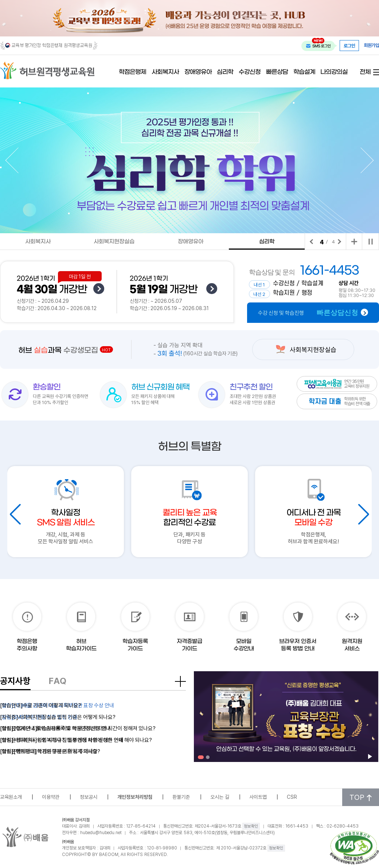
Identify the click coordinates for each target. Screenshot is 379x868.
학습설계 (304, 73)
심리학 (225, 73)
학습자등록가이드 (135, 645)
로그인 (349, 46)
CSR (292, 797)
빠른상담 (277, 73)
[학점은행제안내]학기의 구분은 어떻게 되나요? (50, 751)
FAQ (58, 681)
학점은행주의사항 (27, 645)
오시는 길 (220, 797)
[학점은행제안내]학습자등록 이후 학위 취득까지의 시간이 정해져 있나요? (78, 728)
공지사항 (15, 681)
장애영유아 (198, 73)
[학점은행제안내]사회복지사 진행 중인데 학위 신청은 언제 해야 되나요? (76, 740)
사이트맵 (258, 797)
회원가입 (371, 45)
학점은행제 (132, 73)
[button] (18, 160)
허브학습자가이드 (81, 645)
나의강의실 (334, 73)
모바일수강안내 (244, 645)
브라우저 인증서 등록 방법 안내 (298, 645)
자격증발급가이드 (189, 645)
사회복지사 (165, 73)
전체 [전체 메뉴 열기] (365, 73)
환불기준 (181, 797)
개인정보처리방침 (135, 797)
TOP (361, 797)
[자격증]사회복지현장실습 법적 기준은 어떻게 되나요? (58, 717)
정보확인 (251, 826)
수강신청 (250, 73)
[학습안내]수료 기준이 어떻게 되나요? (41, 705)
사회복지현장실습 (114, 242)
